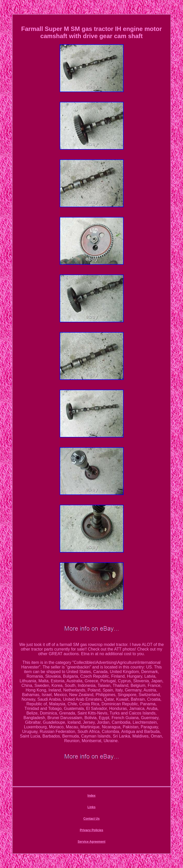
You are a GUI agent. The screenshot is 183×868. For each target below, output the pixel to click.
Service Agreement (91, 842)
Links (91, 807)
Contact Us (91, 819)
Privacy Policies (91, 830)
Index (91, 796)
